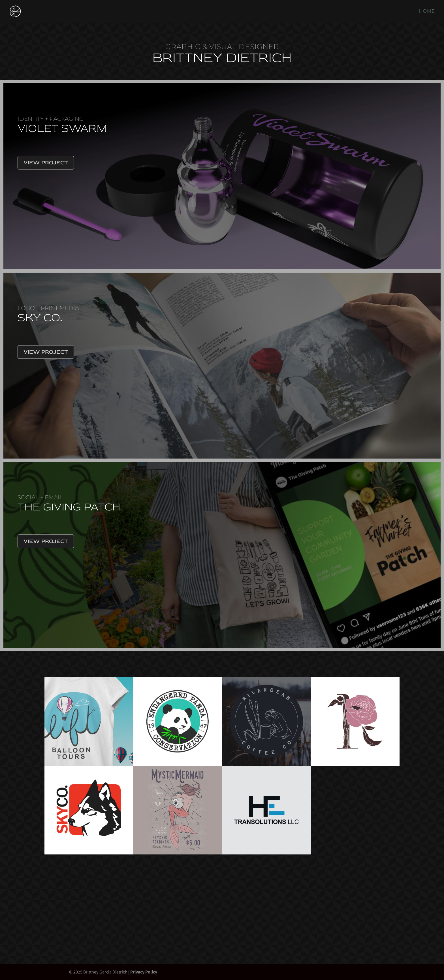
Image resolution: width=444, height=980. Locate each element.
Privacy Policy (144, 972)
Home (427, 12)
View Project (46, 163)
